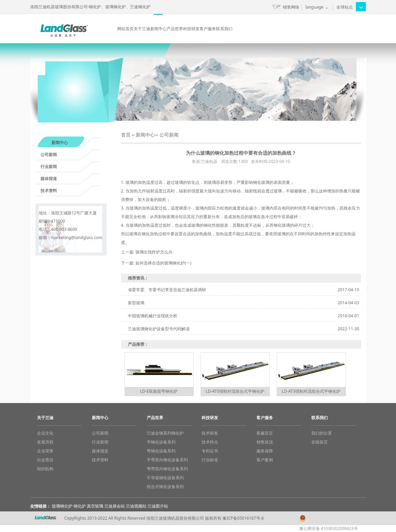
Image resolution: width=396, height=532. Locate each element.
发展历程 (45, 442)
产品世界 (175, 29)
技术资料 (49, 191)
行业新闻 (49, 167)
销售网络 (291, 7)
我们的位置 (322, 433)
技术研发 (210, 433)
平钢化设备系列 (161, 442)
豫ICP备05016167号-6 (243, 518)
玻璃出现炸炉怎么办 (154, 252)
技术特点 (210, 442)
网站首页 (125, 29)
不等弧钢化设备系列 (165, 478)
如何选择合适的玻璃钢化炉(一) (163, 263)
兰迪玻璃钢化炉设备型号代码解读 (159, 329)
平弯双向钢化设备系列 (167, 460)
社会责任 (45, 460)
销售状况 (265, 442)
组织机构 (45, 469)
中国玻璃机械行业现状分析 (153, 316)
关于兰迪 (142, 29)
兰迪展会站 (115, 506)
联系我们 (224, 29)
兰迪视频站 (136, 506)
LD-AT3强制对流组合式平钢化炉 (311, 391)
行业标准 (210, 460)
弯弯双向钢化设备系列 (167, 469)
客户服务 (208, 29)
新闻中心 (158, 29)
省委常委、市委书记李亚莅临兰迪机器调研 (167, 290)
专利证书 (210, 451)
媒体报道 (49, 179)
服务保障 (265, 451)
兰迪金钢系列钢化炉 (165, 433)
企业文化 (45, 433)
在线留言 (320, 442)
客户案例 (265, 460)
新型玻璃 (136, 303)
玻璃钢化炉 (62, 506)
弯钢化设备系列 (161, 451)
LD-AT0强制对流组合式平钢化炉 (235, 391)
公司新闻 (49, 155)
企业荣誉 (45, 451)
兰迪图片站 (158, 506)
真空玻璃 (95, 506)
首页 (126, 135)
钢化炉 (80, 506)
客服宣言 (265, 433)
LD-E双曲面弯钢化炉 (159, 391)
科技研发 (191, 29)
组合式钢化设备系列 (165, 487)
